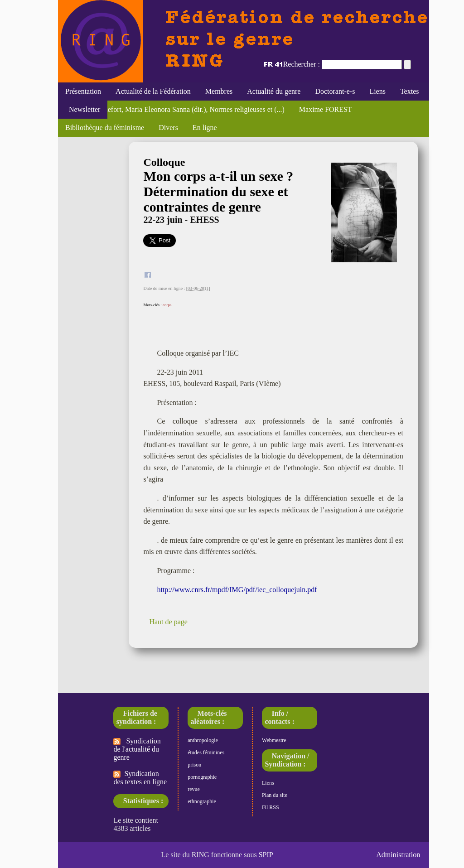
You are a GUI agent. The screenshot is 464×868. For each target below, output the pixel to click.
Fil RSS (271, 807)
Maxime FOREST (326, 109)
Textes (410, 91)
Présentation (83, 91)
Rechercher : (302, 64)
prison (194, 765)
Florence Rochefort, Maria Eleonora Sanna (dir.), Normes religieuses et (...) (175, 109)
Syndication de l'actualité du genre (137, 749)
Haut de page (168, 622)
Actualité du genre (274, 91)
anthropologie (203, 740)
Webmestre (274, 740)
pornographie (202, 777)
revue (194, 789)
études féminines (206, 752)
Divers (168, 128)
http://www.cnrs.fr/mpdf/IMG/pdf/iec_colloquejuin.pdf (237, 590)
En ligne (205, 128)
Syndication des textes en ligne (140, 778)
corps (167, 305)
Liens (377, 91)
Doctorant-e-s (335, 91)
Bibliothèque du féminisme (105, 128)
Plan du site (275, 795)
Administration (398, 855)
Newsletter (83, 109)
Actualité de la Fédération (153, 91)
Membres (219, 91)
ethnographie (202, 801)
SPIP (266, 855)
